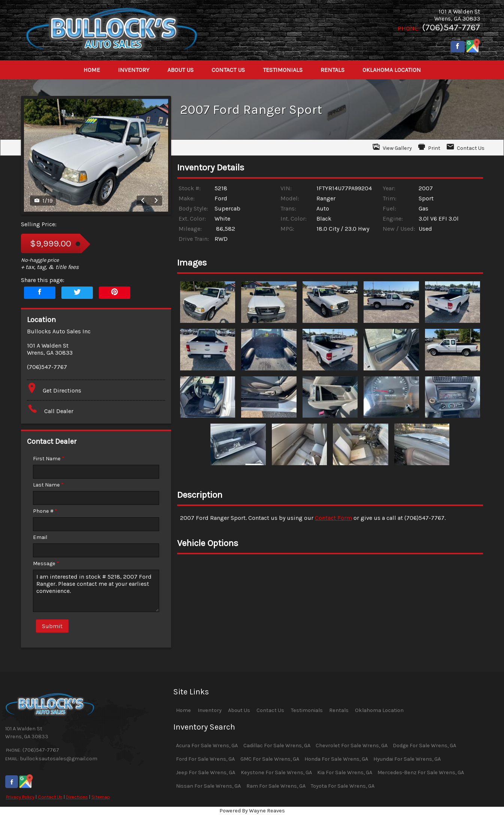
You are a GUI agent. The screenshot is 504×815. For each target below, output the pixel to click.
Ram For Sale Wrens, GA (276, 786)
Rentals (339, 710)
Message (46, 563)
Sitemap (101, 797)
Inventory (210, 710)
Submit (52, 626)
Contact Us (50, 797)
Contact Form (333, 518)
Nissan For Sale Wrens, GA (208, 786)
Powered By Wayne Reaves (252, 811)
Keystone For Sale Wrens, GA (276, 772)
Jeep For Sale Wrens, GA (206, 772)
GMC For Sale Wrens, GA (270, 759)
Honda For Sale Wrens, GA (336, 759)
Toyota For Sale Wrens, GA (343, 786)
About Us (239, 710)
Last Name (48, 485)
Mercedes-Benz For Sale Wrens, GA (421, 772)
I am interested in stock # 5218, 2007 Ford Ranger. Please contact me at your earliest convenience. (96, 591)
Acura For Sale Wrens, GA (207, 746)
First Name (49, 459)
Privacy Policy (20, 797)
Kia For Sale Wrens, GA (345, 772)
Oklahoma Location (379, 710)
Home (183, 710)
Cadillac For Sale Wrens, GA (277, 746)
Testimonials (307, 710)
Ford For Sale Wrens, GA (205, 759)
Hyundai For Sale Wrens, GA (407, 759)
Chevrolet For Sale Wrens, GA (352, 746)
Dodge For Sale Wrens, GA (424, 746)
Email (40, 537)
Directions (77, 797)
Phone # (45, 511)
